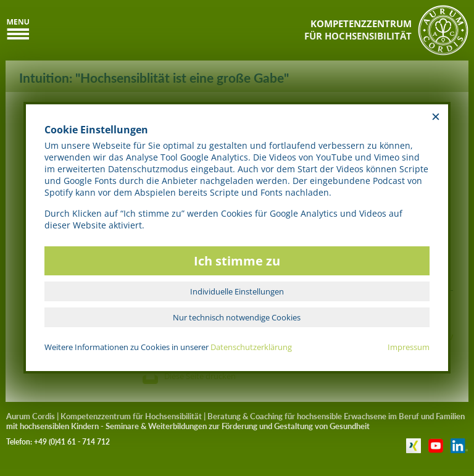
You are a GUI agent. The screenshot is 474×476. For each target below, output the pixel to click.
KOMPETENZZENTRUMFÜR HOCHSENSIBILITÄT (358, 30)
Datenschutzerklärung (251, 347)
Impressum (409, 347)
